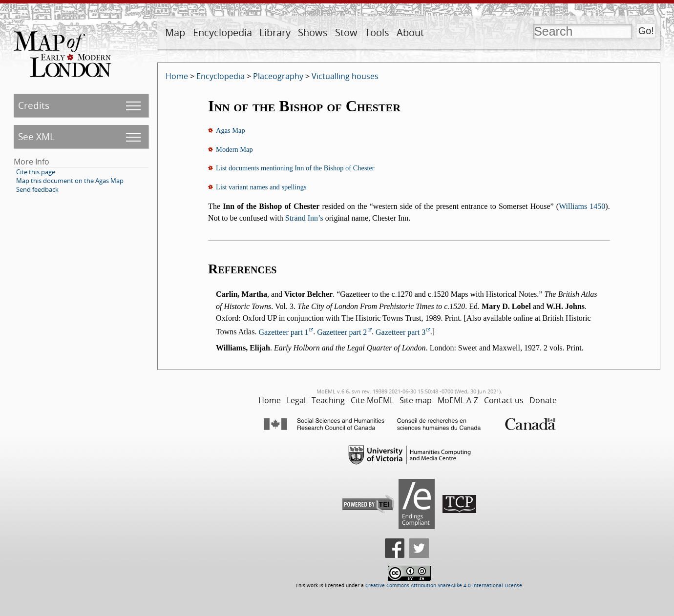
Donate (543, 400)
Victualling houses (345, 76)
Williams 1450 (582, 206)
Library (275, 32)
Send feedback (37, 189)
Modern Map (234, 149)
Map (175, 32)
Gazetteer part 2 (342, 332)
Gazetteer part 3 (400, 332)
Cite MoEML (372, 400)
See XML (36, 136)
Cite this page (36, 172)
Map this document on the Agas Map (70, 181)
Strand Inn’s (304, 218)
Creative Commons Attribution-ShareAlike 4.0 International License (444, 585)
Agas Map (231, 130)
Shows (313, 32)
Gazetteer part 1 (283, 332)
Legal (296, 400)
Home (177, 76)
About (410, 32)
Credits (34, 105)
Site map (416, 400)
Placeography (278, 76)
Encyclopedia (222, 32)
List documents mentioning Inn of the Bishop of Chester (295, 168)
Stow (346, 32)
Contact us (504, 400)
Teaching (328, 400)
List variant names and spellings (261, 187)
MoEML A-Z (458, 400)
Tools (377, 32)
